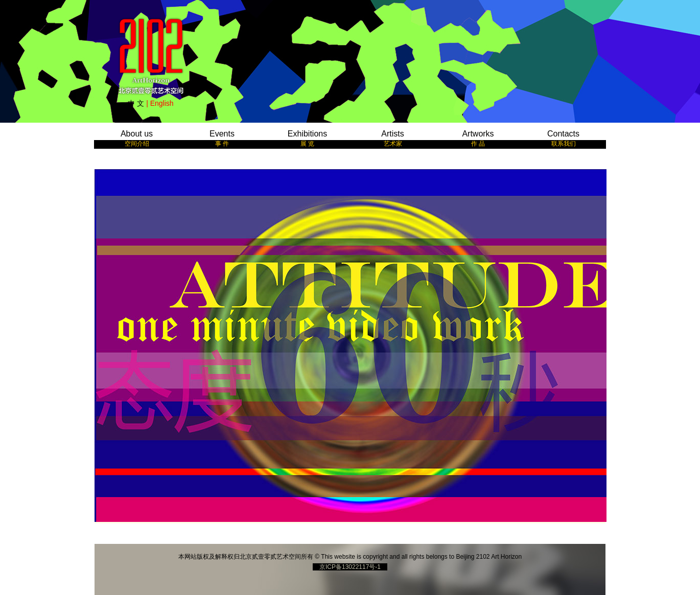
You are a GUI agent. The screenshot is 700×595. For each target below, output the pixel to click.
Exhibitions (307, 138)
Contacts (563, 138)
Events (222, 138)
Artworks (478, 138)
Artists (392, 138)
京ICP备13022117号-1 (350, 567)
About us (137, 138)
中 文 (136, 103)
